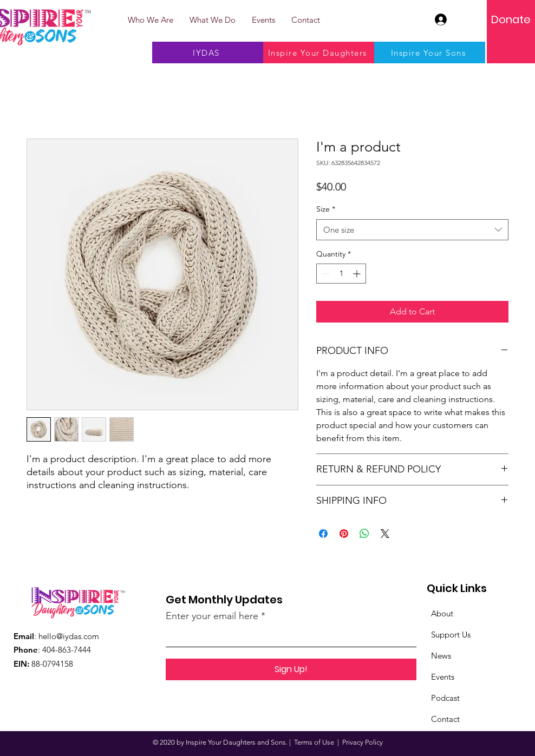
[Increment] (358, 274)
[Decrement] (325, 274)
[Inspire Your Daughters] (319, 52)
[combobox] (412, 230)
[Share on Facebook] (323, 534)
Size (326, 209)
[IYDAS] (208, 52)
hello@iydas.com (69, 636)
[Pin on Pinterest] (344, 534)
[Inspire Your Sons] (430, 52)
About (442, 613)
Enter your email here (212, 616)
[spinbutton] (341, 274)
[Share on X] (385, 534)
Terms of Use (314, 742)
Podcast (445, 698)
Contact (445, 719)
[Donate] (511, 19)
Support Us (451, 635)
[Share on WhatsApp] (364, 534)
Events (443, 677)
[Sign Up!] (291, 669)
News (441, 656)
